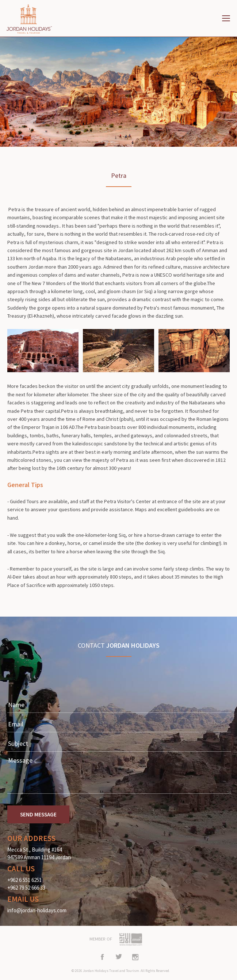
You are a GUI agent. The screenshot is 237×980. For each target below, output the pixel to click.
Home (33, 19)
